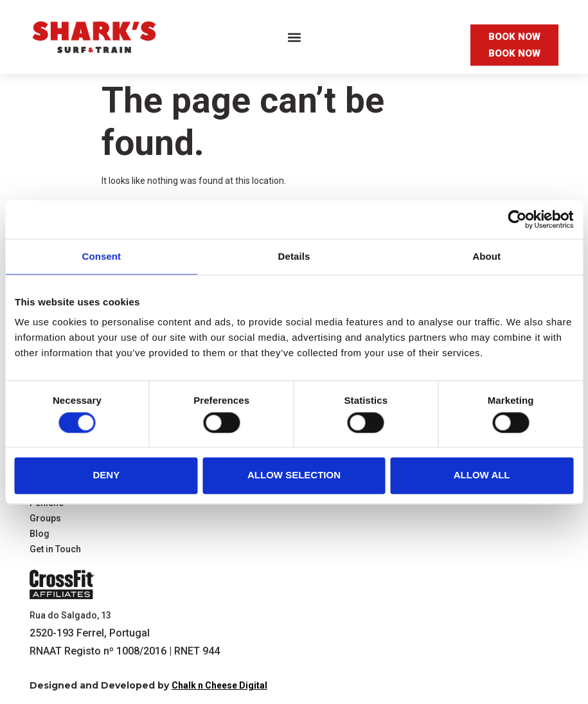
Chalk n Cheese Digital (219, 685)
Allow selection (294, 475)
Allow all (482, 475)
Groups (45, 519)
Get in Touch (55, 550)
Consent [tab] (101, 256)
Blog (40, 534)
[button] (294, 37)
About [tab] (486, 256)
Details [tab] (294, 256)
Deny (106, 475)
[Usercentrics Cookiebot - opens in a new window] (517, 219)
